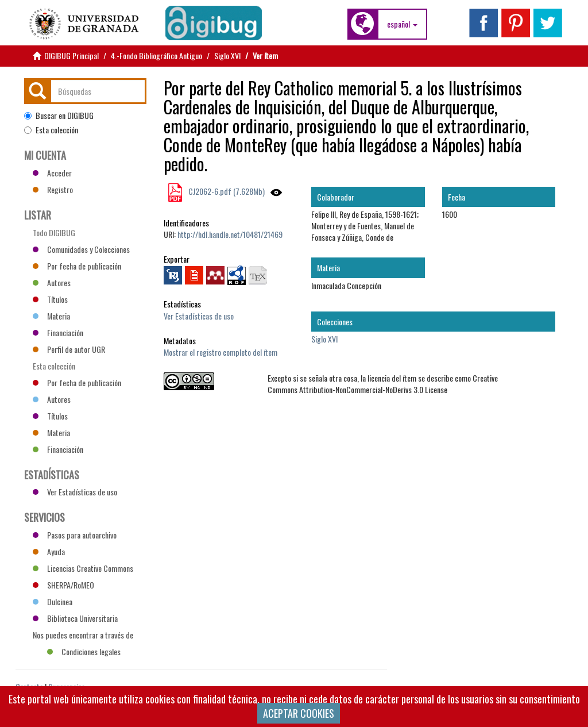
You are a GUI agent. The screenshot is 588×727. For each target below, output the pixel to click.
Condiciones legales (84, 651)
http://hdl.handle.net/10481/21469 (230, 234)
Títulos (50, 299)
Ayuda (49, 551)
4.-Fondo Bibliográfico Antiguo (156, 55)
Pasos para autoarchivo (75, 535)
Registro (53, 189)
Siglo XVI (227, 55)
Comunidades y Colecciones (81, 249)
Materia (51, 316)
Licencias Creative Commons (83, 568)
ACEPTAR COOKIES (299, 713)
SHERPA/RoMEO (63, 585)
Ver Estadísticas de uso (199, 316)
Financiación (58, 332)
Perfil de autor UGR (69, 349)
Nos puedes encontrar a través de (83, 636)
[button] (402, 24)
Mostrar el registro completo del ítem (220, 352)
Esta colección (51, 130)
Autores (52, 282)
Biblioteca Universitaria (75, 618)
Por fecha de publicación (77, 266)
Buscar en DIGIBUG (59, 116)
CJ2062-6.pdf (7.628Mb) (226, 191)
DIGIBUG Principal (71, 55)
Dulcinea (53, 601)
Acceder (52, 173)
